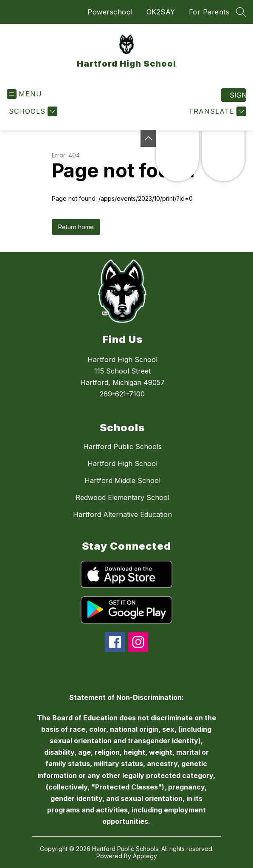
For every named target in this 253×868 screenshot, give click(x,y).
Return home (76, 227)
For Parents (209, 12)
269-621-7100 (122, 394)
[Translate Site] (216, 111)
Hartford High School (122, 463)
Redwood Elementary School (122, 497)
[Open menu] (24, 94)
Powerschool (110, 12)
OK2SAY (161, 12)
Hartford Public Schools (122, 447)
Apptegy (145, 856)
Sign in (238, 95)
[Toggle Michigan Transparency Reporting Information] (149, 139)
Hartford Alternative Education (122, 514)
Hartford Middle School (122, 480)
